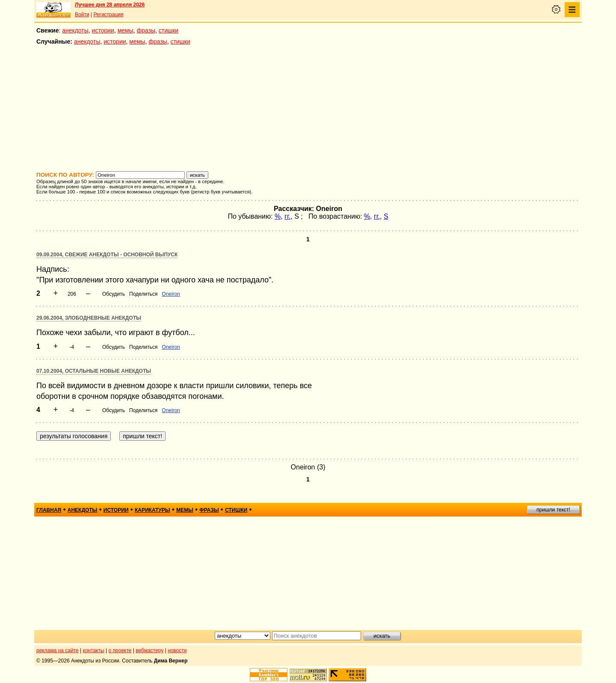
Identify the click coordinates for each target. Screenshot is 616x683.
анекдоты (75, 30)
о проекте (120, 650)
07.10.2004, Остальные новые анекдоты (94, 371)
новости (177, 650)
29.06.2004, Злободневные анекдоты (89, 318)
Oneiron (171, 294)
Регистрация (108, 15)
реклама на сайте (58, 650)
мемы (126, 30)
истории (103, 30)
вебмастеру (150, 650)
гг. (287, 216)
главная (49, 510)
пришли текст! (553, 510)
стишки (169, 30)
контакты (94, 650)
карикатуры (153, 510)
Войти (82, 15)
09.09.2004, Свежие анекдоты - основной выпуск (107, 255)
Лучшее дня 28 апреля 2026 (110, 5)
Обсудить (114, 294)
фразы (146, 30)
